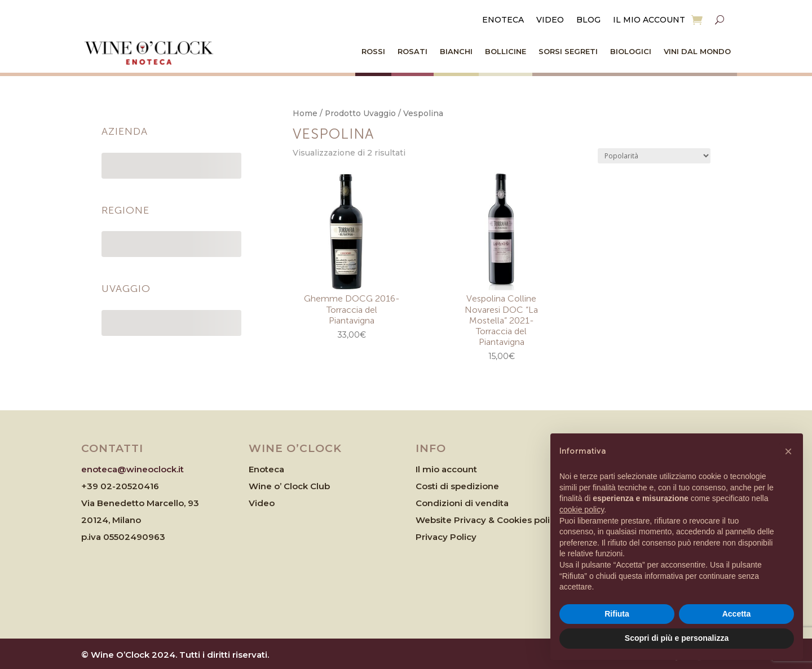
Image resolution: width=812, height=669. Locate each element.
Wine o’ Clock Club (289, 486)
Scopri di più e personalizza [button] (677, 638)
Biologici (631, 51)
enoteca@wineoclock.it (133, 469)
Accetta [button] (737, 614)
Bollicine (506, 51)
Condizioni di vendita (462, 503)
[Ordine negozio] (654, 156)
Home (305, 113)
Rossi (373, 51)
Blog (588, 20)
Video (550, 20)
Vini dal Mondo (697, 51)
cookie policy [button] (582, 509)
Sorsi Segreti (568, 51)
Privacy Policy (446, 537)
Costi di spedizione (457, 486)
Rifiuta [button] (617, 614)
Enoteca (503, 20)
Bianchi (456, 51)
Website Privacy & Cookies (475, 520)
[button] (788, 451)
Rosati (412, 51)
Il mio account (649, 20)
